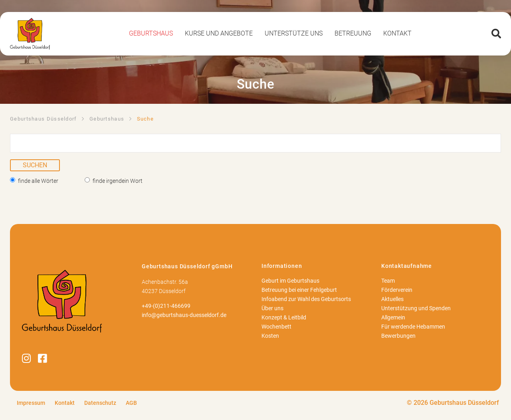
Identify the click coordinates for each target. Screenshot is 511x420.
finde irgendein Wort (118, 181)
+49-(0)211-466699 (166, 306)
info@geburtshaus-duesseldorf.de (184, 315)
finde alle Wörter (38, 181)
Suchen (35, 165)
